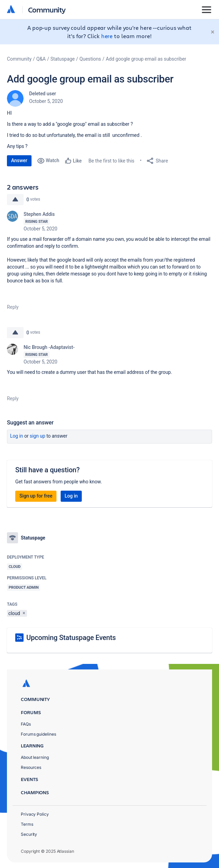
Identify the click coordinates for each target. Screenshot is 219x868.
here (107, 36)
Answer (19, 160)
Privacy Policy (35, 814)
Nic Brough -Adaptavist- (49, 347)
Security (29, 834)
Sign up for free (36, 496)
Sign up (38, 436)
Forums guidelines (38, 734)
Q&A (41, 59)
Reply (13, 307)
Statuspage (63, 59)
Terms (27, 824)
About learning (35, 757)
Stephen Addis (39, 214)
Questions (90, 59)
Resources (31, 767)
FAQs (26, 724)
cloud (14, 613)
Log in (17, 436)
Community (47, 10)
